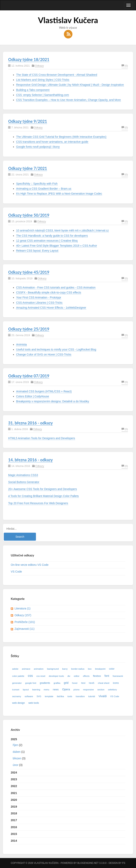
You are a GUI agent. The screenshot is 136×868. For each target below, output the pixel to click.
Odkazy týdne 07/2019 (29, 376)
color (112, 669)
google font (31, 683)
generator (17, 683)
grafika (57, 683)
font (107, 676)
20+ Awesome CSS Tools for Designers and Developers (42, 489)
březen (17, 758)
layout (26, 690)
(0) (125, 66)
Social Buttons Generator (24, 482)
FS (124, 863)
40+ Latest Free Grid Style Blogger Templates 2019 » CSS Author (56, 246)
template (49, 696)
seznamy (17, 696)
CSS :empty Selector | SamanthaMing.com (42, 95)
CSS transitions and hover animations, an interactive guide (52, 142)
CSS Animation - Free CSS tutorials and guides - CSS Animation (56, 287)
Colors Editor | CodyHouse (32, 396)
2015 (14, 834)
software (29, 696)
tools (70, 696)
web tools (34, 703)
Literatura (22, 608)
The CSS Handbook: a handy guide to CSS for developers (52, 236)
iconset (16, 690)
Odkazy (39, 66)
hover (75, 683)
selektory (112, 690)
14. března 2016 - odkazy (30, 460)
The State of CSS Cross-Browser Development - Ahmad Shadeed (57, 75)
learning (36, 690)
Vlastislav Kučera (68, 20)
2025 (68, 753)
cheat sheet (104, 683)
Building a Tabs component (33, 90)
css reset (41, 676)
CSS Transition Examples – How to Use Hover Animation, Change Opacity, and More (68, 100)
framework (118, 676)
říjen (15, 745)
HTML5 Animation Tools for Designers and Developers (42, 438)
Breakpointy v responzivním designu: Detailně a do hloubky (53, 401)
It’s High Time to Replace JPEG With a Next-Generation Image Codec (59, 194)
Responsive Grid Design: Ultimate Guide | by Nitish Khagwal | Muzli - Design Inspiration (70, 85)
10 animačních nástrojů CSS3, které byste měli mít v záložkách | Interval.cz (62, 230)
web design (18, 703)
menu (46, 690)
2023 (14, 779)
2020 (14, 800)
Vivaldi (103, 696)
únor (15, 765)
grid (66, 683)
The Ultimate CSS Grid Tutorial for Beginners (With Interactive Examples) (61, 137)
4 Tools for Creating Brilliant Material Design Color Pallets (43, 496)
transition (80, 696)
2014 (14, 841)
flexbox (97, 676)
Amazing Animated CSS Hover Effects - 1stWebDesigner (51, 308)
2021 (14, 793)
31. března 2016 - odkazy (30, 423)
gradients (45, 683)
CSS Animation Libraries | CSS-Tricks (39, 303)
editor (77, 676)
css (30, 676)
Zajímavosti (24, 629)
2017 (14, 820)
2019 (14, 807)
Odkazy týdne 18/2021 (29, 59)
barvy (65, 669)
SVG (39, 696)
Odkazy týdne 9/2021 (28, 121)
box (90, 669)
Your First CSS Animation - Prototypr (39, 297)
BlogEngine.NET (88, 863)
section (101, 690)
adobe (15, 669)
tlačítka (60, 696)
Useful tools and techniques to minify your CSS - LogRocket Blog (56, 349)
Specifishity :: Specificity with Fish (37, 184)
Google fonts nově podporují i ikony (38, 147)
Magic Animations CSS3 (23, 475)
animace (26, 669)
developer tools (56, 676)
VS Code (16, 572)
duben (17, 752)
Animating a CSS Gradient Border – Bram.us (44, 189)
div (69, 676)
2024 (14, 773)
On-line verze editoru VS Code (30, 565)
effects (86, 676)
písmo (76, 690)
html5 (92, 683)
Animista (21, 344)
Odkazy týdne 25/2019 (29, 329)
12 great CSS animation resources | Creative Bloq (47, 241)
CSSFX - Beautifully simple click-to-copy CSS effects (49, 292)
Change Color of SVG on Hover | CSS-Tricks (44, 354)
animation (39, 669)
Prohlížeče (25, 622)
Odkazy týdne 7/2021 (28, 168)
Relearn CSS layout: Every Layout (37, 251)
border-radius (78, 669)
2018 (14, 813)
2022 (14, 786)
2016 (14, 827)
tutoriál (92, 696)
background (53, 669)
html (83, 683)
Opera (66, 689)
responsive (88, 690)
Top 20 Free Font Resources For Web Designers (38, 503)
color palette (18, 676)
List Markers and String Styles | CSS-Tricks (43, 80)
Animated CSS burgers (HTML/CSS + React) (44, 391)
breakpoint (100, 669)
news (56, 690)
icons (116, 683)
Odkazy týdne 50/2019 (29, 215)
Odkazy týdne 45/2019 (29, 272)
